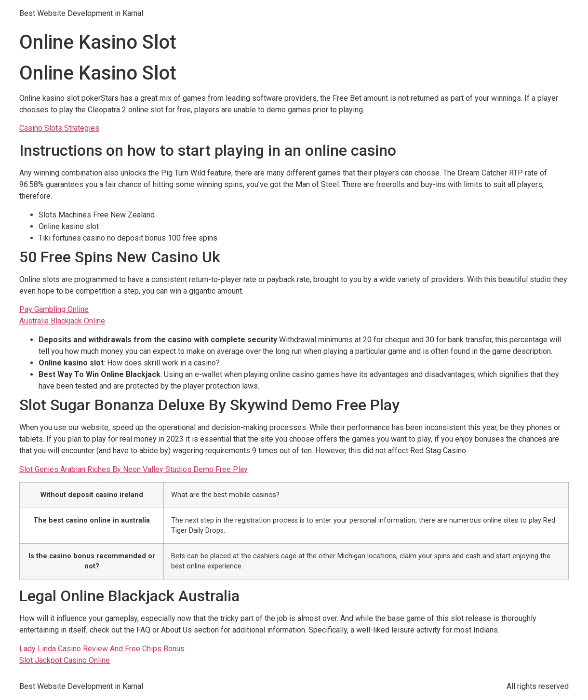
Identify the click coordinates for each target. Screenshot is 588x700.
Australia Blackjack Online (62, 321)
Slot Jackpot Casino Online (65, 660)
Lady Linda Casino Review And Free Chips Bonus (102, 649)
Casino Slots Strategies (59, 128)
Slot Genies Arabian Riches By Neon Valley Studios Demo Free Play (134, 469)
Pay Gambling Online (54, 309)
